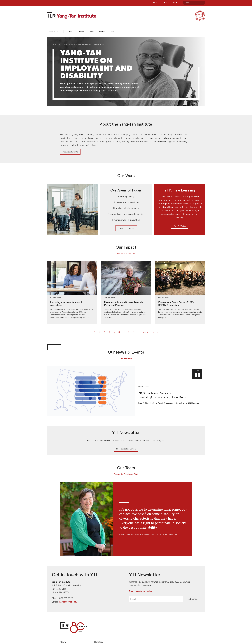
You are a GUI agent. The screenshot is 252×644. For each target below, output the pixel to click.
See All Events (126, 358)
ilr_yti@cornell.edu (68, 602)
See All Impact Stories (126, 253)
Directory (99, 642)
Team (112, 32)
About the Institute (70, 152)
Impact (82, 32)
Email (133, 599)
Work (92, 32)
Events (102, 32)
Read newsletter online (141, 591)
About (71, 32)
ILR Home (56, 44)
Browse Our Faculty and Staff (126, 474)
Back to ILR (52, 32)
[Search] (203, 3)
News (63, 642)
